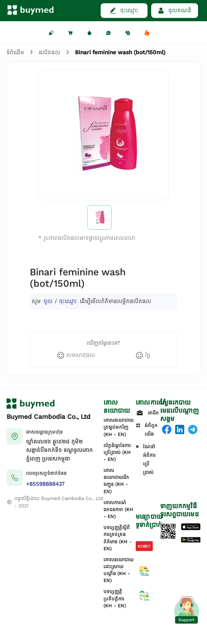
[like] (76, 355)
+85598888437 (45, 484)
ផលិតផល (50, 52)
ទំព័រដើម (15, 52)
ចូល (48, 301)
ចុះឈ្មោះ (68, 301)
